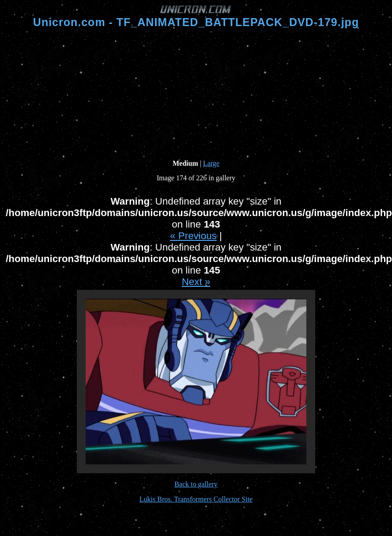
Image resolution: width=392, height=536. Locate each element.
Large (211, 163)
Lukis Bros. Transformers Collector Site (196, 499)
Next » (196, 282)
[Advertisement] (196, 94)
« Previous (193, 236)
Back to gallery (196, 484)
